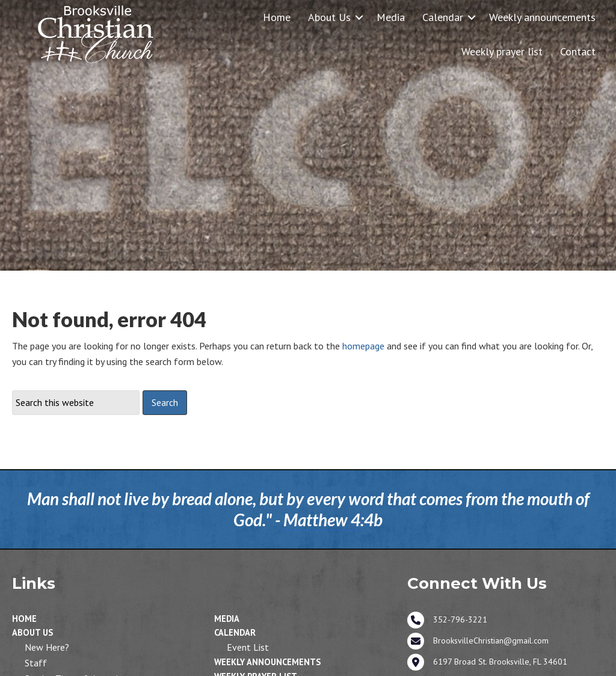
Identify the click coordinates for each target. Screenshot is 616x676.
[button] (359, 17)
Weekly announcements (542, 17)
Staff (36, 663)
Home (277, 17)
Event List (248, 647)
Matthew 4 (322, 520)
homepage (363, 346)
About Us (329, 17)
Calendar (443, 17)
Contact (578, 51)
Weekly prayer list (502, 51)
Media (391, 17)
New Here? (47, 647)
